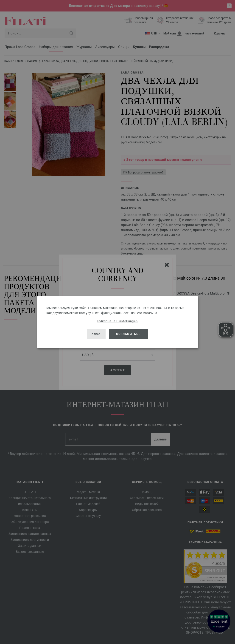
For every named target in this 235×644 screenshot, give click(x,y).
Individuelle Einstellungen (118, 321)
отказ (96, 334)
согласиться (128, 334)
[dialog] (117, 322)
